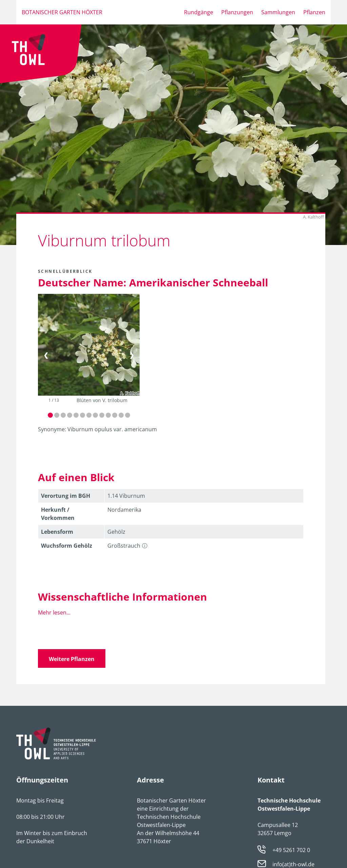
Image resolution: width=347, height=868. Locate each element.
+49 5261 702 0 (291, 850)
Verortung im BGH (66, 496)
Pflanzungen (237, 12)
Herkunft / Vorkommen (58, 514)
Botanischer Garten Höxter (62, 12)
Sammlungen (278, 12)
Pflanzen (314, 12)
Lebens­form (57, 532)
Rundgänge (199, 12)
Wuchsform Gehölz (67, 546)
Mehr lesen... (54, 612)
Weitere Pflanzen (72, 659)
